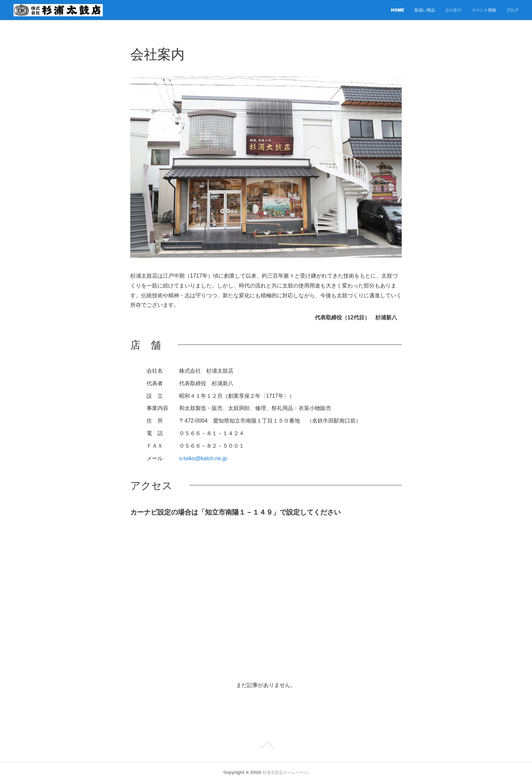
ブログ (512, 10)
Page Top (266, 745)
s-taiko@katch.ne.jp (203, 458)
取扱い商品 (425, 10)
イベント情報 (484, 10)
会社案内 (453, 10)
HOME (398, 10)
